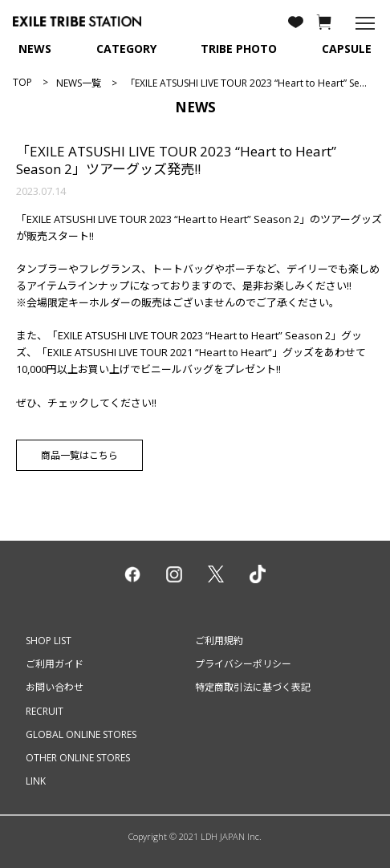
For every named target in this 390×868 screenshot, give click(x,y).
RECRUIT (45, 711)
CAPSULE (347, 49)
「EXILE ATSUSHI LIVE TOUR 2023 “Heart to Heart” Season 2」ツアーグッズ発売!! (176, 160)
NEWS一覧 (79, 83)
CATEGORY (126, 49)
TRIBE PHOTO (239, 49)
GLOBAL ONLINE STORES (81, 734)
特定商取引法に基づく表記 (253, 687)
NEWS (35, 49)
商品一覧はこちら (79, 455)
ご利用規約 (219, 641)
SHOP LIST (49, 641)
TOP (22, 82)
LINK (36, 781)
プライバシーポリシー (243, 664)
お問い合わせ (55, 687)
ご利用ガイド (55, 664)
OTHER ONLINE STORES (78, 758)
